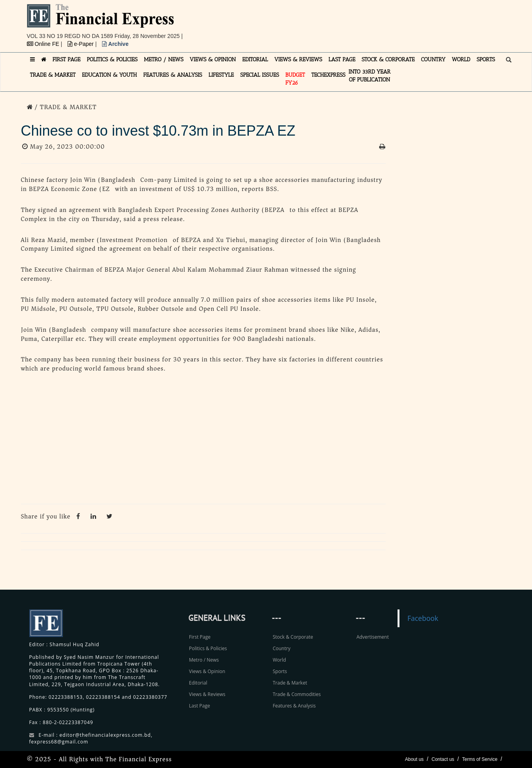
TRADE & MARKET (53, 75)
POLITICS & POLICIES (112, 60)
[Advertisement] (375, 22)
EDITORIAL (255, 60)
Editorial (198, 683)
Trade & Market (290, 683)
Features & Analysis (294, 706)
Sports (280, 671)
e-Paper (81, 44)
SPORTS (486, 60)
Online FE (44, 44)
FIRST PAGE (67, 60)
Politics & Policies (208, 648)
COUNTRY (433, 60)
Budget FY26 (295, 79)
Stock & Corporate (293, 637)
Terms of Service (480, 759)
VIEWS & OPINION (213, 60)
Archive (115, 44)
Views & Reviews (207, 694)
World (279, 660)
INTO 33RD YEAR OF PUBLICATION (369, 76)
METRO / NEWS (164, 60)
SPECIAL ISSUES (259, 75)
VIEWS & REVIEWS (298, 60)
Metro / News (204, 660)
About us (414, 759)
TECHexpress (328, 75)
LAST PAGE (342, 60)
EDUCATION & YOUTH (109, 75)
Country (281, 648)
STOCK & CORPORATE (388, 60)
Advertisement (373, 637)
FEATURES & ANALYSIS (173, 75)
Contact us (443, 759)
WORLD (461, 60)
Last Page (200, 706)
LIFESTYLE (221, 75)
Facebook (423, 618)
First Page (200, 637)
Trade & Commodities (297, 694)
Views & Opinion (207, 671)
